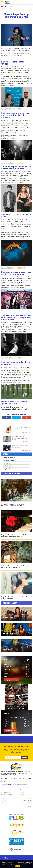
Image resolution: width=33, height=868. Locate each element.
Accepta (17, 866)
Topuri (22, 795)
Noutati (4, 801)
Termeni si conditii (26, 805)
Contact (29, 799)
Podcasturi (5, 803)
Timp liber (6, 463)
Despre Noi (5, 805)
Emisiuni (23, 792)
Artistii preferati (6, 22)
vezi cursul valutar (10, 730)
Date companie (6, 807)
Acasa (4, 788)
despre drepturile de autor (20, 110)
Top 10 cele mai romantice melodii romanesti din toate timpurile (14, 536)
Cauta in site (28, 803)
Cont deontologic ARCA (25, 801)
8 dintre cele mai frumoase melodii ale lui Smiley (15, 408)
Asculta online (6, 792)
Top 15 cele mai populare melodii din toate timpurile (15, 598)
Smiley (13, 72)
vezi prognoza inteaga (11, 680)
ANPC (29, 807)
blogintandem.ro (15, 311)
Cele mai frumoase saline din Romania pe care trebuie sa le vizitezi (16, 567)
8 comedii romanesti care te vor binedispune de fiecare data (13, 505)
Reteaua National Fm (25, 789)
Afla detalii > (28, 864)
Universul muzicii (8, 460)
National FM (5, 858)
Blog (3, 799)
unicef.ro (13, 108)
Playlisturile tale (8, 469)
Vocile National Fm (7, 795)
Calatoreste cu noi (9, 457)
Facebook (13, 162)
